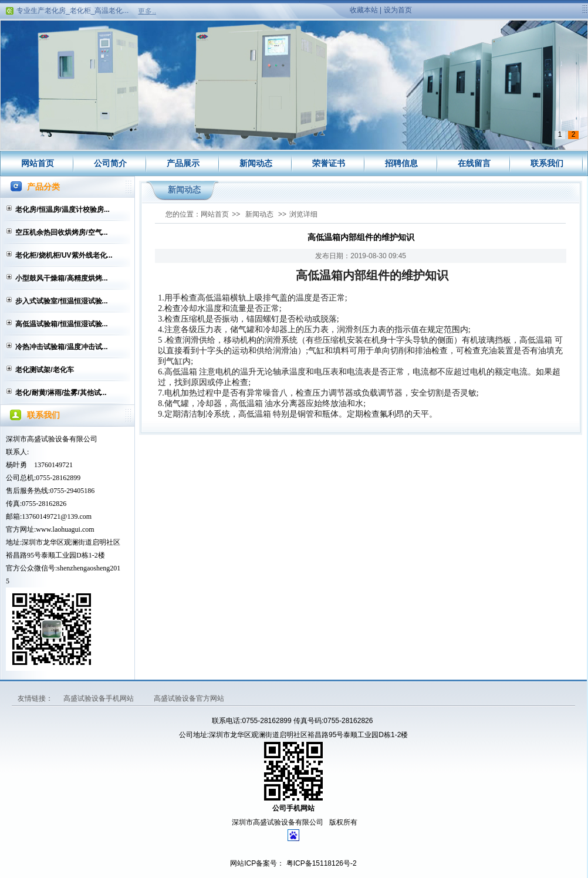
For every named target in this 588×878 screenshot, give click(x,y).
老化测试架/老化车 (44, 370)
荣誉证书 (329, 163)
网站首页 (38, 163)
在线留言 (474, 163)
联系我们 (547, 163)
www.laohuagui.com (65, 529)
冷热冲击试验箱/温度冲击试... (61, 347)
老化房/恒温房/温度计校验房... (62, 210)
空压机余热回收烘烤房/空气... (61, 232)
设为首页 (398, 10)
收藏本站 (364, 10)
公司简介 (110, 163)
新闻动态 (256, 163)
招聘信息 (401, 163)
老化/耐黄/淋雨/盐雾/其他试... (61, 393)
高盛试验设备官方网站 (189, 698)
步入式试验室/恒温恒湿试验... (61, 301)
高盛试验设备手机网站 (99, 698)
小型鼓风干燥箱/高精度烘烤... (61, 278)
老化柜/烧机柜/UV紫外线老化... (64, 255)
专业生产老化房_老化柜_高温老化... (72, 12)
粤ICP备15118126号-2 (320, 863)
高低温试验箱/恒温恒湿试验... (61, 324)
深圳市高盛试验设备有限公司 (52, 439)
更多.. (147, 11)
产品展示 (183, 163)
